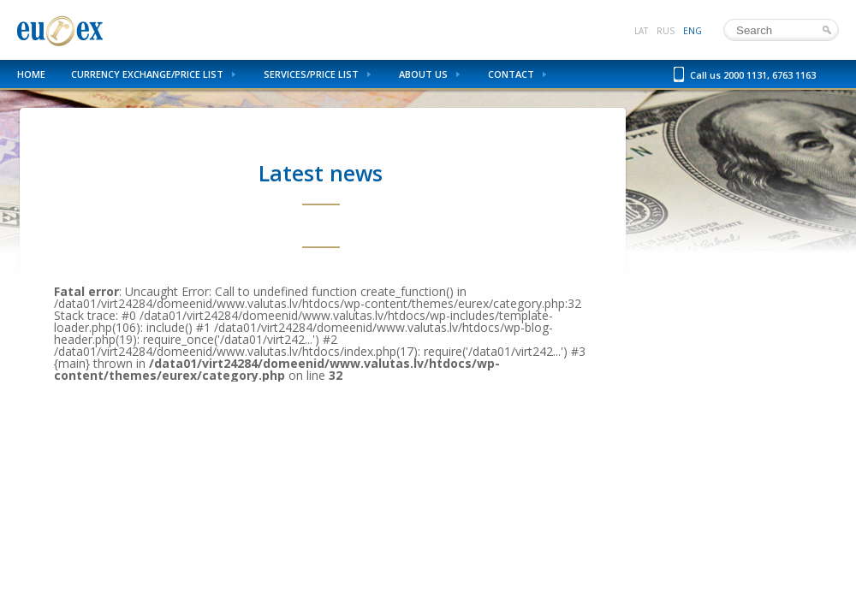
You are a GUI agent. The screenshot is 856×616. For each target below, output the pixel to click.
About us (423, 74)
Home (31, 74)
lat (641, 31)
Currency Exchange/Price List (147, 74)
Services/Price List (311, 74)
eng (693, 31)
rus (666, 31)
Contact (511, 74)
